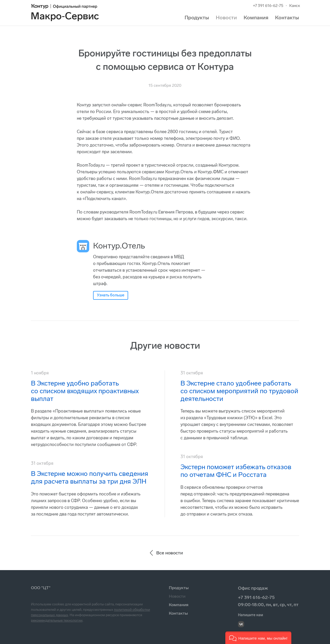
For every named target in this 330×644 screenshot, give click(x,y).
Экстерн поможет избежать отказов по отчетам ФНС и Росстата (236, 471)
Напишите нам (250, 615)
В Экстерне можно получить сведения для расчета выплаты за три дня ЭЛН (90, 478)
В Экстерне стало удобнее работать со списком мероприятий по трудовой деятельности (239, 391)
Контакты (287, 18)
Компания (256, 18)
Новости (226, 18)
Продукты (197, 18)
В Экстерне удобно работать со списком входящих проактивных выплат (85, 391)
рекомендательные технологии (57, 620)
